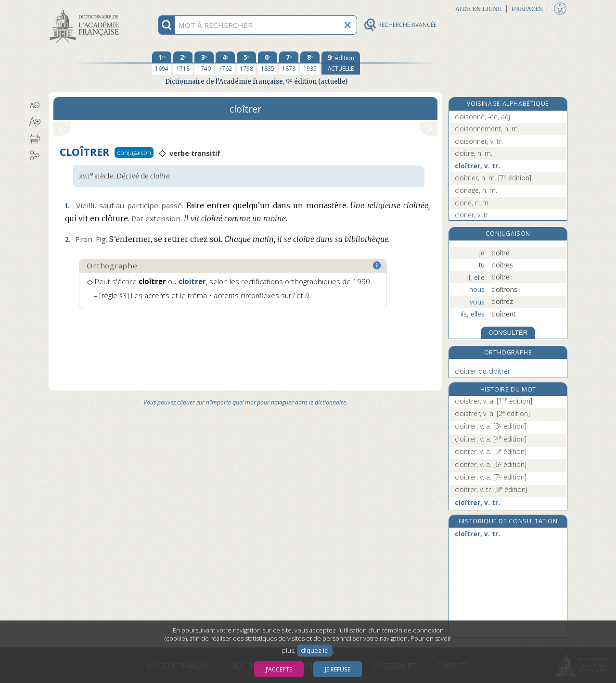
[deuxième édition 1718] (183, 63)
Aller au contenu (86, 8)
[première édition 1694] (162, 63)
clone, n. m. (472, 203)
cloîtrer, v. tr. (477, 166)
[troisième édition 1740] (204, 63)
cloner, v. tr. (472, 215)
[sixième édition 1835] (268, 63)
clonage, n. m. (476, 190)
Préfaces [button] (527, 9)
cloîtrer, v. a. (491, 426)
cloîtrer (482, 371)
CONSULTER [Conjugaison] (508, 333)
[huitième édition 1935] (310, 63)
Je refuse (338, 669)
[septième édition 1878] (289, 63)
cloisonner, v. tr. (479, 141)
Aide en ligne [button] (478, 9)
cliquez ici (315, 651)
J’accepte (279, 669)
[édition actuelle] (341, 63)
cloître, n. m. (474, 153)
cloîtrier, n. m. (493, 178)
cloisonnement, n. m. (487, 129)
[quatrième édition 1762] (225, 63)
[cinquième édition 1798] (246, 63)
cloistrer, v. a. (494, 401)
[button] (35, 105)
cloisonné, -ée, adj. (483, 117)
